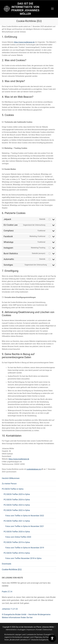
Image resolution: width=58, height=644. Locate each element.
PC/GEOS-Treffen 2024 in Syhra (17, 500)
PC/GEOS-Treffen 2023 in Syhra (17, 505)
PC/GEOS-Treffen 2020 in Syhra (17, 532)
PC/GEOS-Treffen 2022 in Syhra (17, 510)
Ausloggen (22, 630)
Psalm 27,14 (7, 592)
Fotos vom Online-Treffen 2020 (18, 537)
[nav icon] (52, 9)
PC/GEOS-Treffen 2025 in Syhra (17, 494)
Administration (11, 630)
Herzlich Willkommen (11, 478)
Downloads (7, 564)
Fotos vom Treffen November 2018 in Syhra (23, 558)
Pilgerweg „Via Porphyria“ (44, 637)
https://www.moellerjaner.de (24, 42)
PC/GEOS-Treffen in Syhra (13, 489)
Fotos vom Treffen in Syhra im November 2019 (25, 548)
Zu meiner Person (9, 484)
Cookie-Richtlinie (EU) (12, 570)
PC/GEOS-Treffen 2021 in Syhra (17, 521)
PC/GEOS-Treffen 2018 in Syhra (17, 553)
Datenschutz (48, 630)
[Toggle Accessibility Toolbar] (52, 638)
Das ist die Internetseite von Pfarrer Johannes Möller (25, 9)
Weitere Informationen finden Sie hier (17, 617)
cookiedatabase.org (34, 469)
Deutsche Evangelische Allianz (43, 640)
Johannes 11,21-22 (10, 609)
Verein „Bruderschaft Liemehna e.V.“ (17, 640)
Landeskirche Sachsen (35, 634)
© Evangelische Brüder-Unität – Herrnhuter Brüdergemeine (26, 614)
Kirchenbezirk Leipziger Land (15, 634)
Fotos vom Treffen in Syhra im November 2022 (25, 516)
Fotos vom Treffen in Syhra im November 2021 (25, 526)
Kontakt (39, 630)
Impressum (31, 630)
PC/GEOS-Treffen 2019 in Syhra (17, 542)
